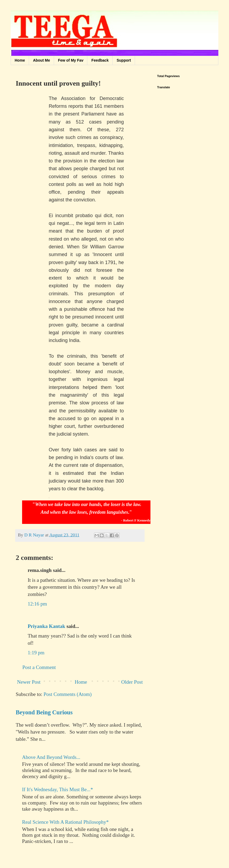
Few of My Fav (71, 60)
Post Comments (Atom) (68, 694)
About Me (42, 60)
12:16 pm (37, 604)
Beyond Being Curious (44, 712)
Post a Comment (39, 667)
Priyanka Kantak (46, 626)
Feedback (100, 60)
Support (124, 60)
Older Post (132, 682)
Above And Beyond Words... (51, 757)
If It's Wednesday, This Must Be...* (58, 789)
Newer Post (29, 682)
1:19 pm (36, 653)
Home (20, 60)
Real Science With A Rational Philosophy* (66, 822)
